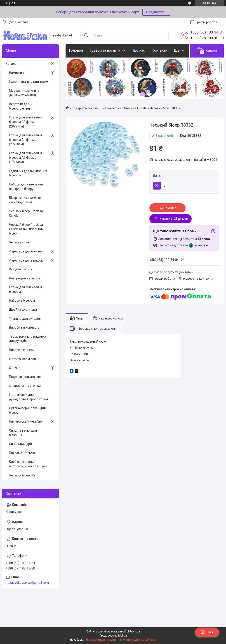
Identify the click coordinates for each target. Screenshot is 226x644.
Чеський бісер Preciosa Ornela (125, 108)
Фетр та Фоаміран (22, 359)
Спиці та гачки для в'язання (23, 433)
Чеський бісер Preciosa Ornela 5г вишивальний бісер (26, 229)
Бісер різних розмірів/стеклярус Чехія (25, 200)
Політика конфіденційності (139, 640)
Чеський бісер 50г (22, 475)
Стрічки (15, 368)
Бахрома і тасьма (22, 453)
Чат (207, 632)
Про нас (138, 50)
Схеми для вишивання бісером (26, 289)
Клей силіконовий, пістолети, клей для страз (28, 464)
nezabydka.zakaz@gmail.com (27, 583)
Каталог (12, 64)
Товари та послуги (105, 50)
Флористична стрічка (25, 386)
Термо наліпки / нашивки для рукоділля (28, 339)
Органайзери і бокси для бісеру (27, 410)
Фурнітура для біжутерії (27, 251)
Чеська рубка (19, 242)
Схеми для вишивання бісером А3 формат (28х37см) (26, 122)
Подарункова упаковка (26, 377)
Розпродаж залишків (25, 278)
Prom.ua (135, 632)
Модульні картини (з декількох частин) (24, 93)
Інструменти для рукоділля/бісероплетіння (28, 397)
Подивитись (156, 12)
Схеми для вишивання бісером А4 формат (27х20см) (26, 140)
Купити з (174, 219)
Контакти (159, 50)
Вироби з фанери (22, 350)
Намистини (17, 73)
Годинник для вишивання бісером (28, 173)
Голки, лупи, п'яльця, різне (28, 82)
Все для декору (21, 269)
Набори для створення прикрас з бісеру (26, 187)
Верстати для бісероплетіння (20, 106)
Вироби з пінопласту (24, 327)
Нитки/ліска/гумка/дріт (27, 421)
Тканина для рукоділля (26, 319)
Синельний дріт (21, 444)
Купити (171, 208)
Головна (76, 50)
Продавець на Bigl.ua (113, 636)
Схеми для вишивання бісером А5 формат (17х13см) (26, 157)
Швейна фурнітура (23, 310)
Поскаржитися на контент (103, 640)
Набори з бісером (22, 300)
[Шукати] (86, 35)
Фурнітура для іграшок (26, 260)
